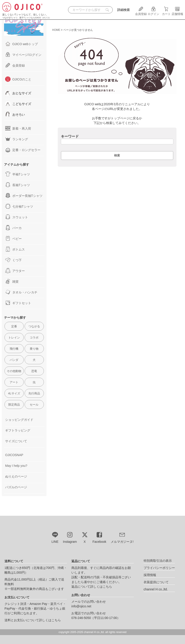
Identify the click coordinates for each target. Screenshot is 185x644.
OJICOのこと (18, 79)
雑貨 (12, 281)
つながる (34, 326)
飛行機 (14, 349)
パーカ (13, 228)
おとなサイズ (18, 93)
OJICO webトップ (21, 44)
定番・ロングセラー (23, 150)
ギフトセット (18, 303)
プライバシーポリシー (159, 568)
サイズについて (16, 441)
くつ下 (13, 260)
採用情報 (150, 575)
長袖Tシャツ (18, 185)
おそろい (15, 114)
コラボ (34, 338)
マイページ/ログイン (23, 55)
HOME (56, 30)
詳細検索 (123, 10)
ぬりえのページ (16, 476)
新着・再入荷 (18, 128)
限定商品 (14, 405)
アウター (15, 271)
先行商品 (34, 393)
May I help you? (16, 466)
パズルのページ (16, 487)
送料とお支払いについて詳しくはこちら (33, 620)
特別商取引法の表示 (158, 561)
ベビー (13, 238)
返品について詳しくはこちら (92, 587)
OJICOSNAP (14, 455)
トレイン (14, 338)
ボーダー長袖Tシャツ (24, 196)
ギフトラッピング (18, 430)
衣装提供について (156, 582)
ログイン (153, 12)
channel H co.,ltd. (156, 589)
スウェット (17, 217)
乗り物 (34, 349)
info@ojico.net (81, 606)
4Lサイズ (14, 393)
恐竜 (34, 371)
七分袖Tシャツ (19, 206)
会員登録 (141, 12)
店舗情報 (177, 12)
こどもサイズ (18, 104)
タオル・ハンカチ (21, 292)
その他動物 (14, 371)
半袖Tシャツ (18, 174)
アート (14, 382)
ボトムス (15, 249)
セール (34, 405)
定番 (14, 326)
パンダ (14, 360)
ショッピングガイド (19, 420)
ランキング (17, 139)
